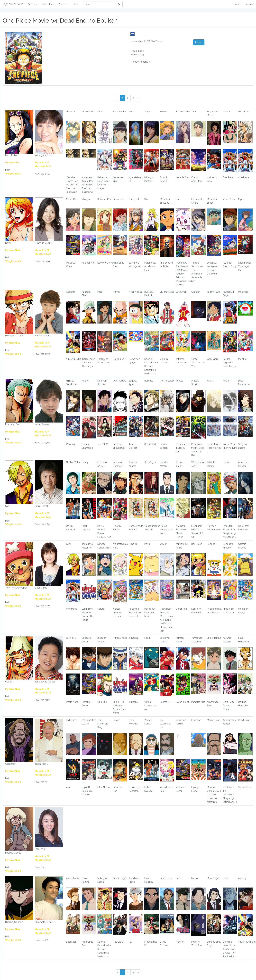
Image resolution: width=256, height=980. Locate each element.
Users (75, 4)
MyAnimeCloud (13, 4)
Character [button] (48, 4)
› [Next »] (138, 98)
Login (237, 4)
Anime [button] (63, 4)
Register (249, 4)
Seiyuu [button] (33, 4)
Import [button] (199, 42)
